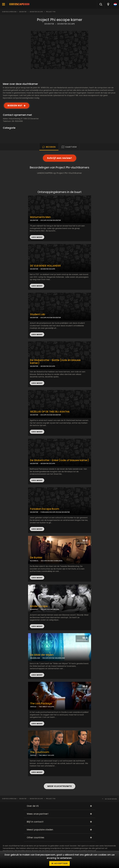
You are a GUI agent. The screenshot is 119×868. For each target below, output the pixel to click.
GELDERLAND (35, 658)
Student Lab (38, 314)
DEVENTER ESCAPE (66, 24)
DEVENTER (49, 24)
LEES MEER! (37, 286)
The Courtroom (40, 752)
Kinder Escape (39, 606)
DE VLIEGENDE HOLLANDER (45, 266)
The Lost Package (41, 704)
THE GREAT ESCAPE (46, 707)
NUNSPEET (34, 609)
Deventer (23, 12)
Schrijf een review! (60, 158)
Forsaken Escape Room (45, 509)
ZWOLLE (33, 707)
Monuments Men (40, 217)
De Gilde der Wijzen (42, 655)
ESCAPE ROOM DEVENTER (51, 220)
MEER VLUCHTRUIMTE (60, 786)
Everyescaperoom (9, 12)
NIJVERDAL (34, 561)
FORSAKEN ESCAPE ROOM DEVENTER (55, 512)
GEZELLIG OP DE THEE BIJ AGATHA (50, 412)
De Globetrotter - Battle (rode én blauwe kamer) (55, 362)
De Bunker (36, 558)
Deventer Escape (36, 12)
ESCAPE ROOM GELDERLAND (54, 658)
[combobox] (108, 4)
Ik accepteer (59, 863)
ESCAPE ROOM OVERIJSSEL (52, 561)
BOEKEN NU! (15, 106)
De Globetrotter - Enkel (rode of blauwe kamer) (59, 460)
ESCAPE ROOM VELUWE (50, 609)
